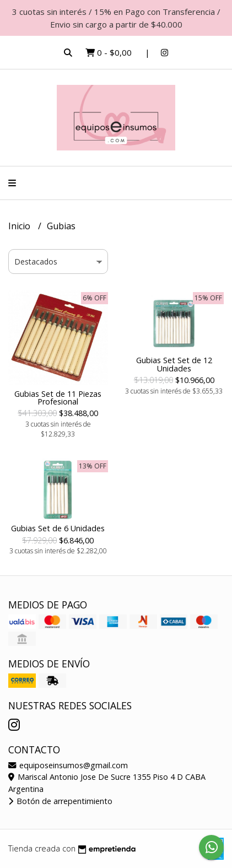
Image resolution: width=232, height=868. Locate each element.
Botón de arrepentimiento (60, 801)
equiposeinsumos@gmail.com (68, 765)
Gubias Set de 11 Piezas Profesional (58, 398)
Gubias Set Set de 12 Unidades (174, 364)
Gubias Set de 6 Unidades (58, 528)
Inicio (20, 226)
